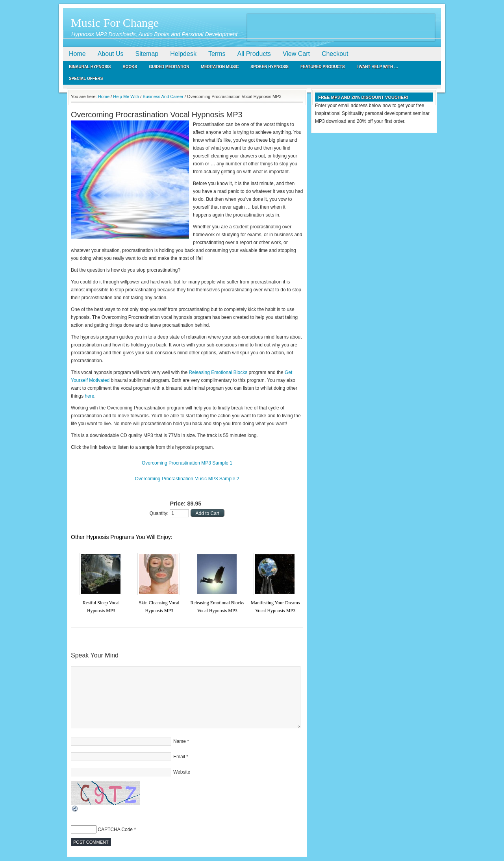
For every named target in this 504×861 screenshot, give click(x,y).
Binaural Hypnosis (90, 67)
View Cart (296, 54)
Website (182, 772)
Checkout (335, 54)
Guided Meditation (169, 67)
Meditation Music (220, 67)
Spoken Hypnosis (270, 67)
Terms (217, 54)
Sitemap (147, 54)
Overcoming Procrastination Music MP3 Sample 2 (187, 479)
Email (179, 757)
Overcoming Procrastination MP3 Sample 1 (187, 463)
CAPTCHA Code (115, 830)
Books (130, 67)
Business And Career (163, 96)
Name (180, 741)
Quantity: (160, 513)
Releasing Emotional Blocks (218, 372)
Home (77, 54)
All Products (254, 54)
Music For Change (115, 23)
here (89, 396)
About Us (111, 54)
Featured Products (323, 67)
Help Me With (126, 96)
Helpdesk (183, 54)
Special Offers (86, 79)
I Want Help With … (377, 67)
